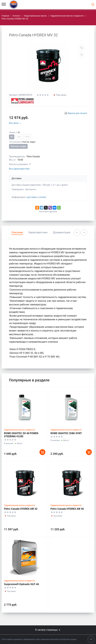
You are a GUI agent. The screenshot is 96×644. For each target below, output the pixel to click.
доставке (32, 197)
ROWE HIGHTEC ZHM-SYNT (66, 433)
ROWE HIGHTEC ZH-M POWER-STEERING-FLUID (22, 435)
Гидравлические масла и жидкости (19, 430)
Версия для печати (77, 113)
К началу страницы (48, 630)
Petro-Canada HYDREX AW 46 (67, 509)
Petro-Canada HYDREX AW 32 (21, 509)
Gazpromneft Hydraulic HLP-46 (22, 584)
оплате (43, 197)
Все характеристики (19, 169)
